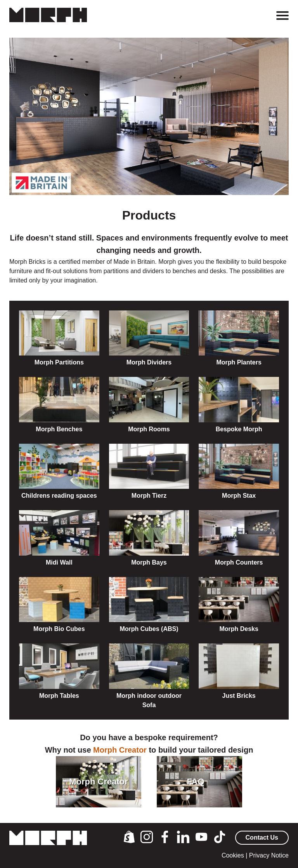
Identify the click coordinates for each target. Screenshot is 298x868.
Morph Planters (239, 362)
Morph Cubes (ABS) (149, 629)
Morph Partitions (59, 362)
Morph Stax (239, 496)
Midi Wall (59, 562)
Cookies (233, 855)
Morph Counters (239, 562)
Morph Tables (59, 696)
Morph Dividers (149, 362)
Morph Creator (120, 750)
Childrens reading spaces (59, 496)
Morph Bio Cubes (59, 629)
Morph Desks (239, 629)
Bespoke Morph (239, 429)
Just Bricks (239, 696)
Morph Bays (149, 562)
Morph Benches (59, 429)
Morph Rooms (149, 429)
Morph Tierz (149, 496)
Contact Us (262, 837)
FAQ (195, 782)
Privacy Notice (269, 855)
